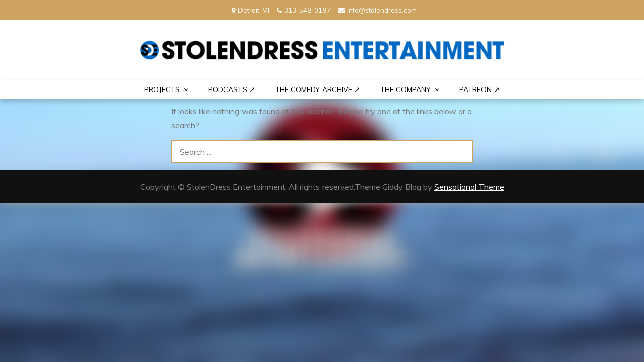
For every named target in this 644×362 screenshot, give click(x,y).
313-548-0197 (304, 10)
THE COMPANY (406, 89)
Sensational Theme (469, 187)
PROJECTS (162, 89)
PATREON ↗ (479, 89)
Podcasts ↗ (232, 89)
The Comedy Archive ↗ (318, 89)
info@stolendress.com (377, 10)
